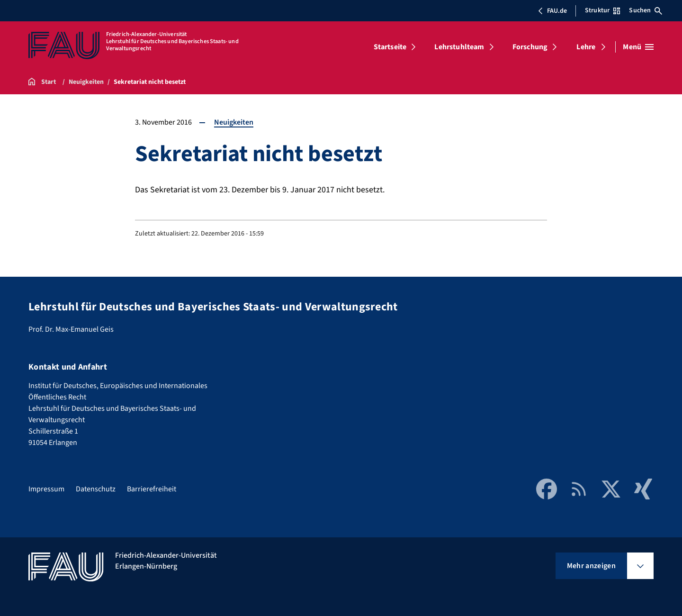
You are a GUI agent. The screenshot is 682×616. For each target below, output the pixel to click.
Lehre (586, 47)
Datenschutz (96, 489)
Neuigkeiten (234, 122)
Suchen (646, 10)
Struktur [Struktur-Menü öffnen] (602, 10)
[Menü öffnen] (638, 47)
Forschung (530, 47)
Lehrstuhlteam (459, 47)
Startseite (390, 47)
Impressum (46, 489)
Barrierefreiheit (152, 489)
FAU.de (552, 11)
